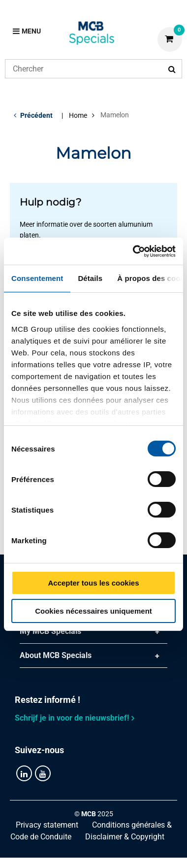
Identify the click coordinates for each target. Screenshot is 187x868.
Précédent (36, 115)
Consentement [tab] (37, 278)
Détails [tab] (90, 278)
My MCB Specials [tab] (50, 631)
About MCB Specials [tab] (56, 655)
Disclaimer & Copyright (125, 837)
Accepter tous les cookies (93, 583)
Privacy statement (47, 825)
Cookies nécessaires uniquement (93, 611)
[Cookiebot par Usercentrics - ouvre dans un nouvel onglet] (134, 251)
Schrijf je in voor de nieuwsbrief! (72, 718)
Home (78, 115)
